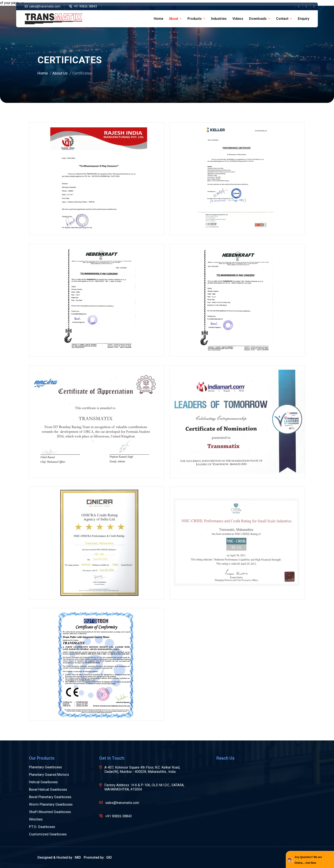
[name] (299, 6)
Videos (238, 19)
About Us (60, 73)
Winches (36, 819)
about (173, 19)
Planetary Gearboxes (45, 767)
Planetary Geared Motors (49, 775)
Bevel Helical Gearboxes (48, 790)
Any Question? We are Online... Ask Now (308, 860)
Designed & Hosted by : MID (59, 857)
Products (195, 19)
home (158, 19)
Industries (219, 19)
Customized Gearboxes (48, 834)
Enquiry (304, 19)
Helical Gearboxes (43, 782)
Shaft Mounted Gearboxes (50, 812)
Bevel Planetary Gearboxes (50, 797)
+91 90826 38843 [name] (83, 6)
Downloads (258, 19)
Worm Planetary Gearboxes (51, 804)
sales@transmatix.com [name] (42, 6)
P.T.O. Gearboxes (42, 827)
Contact (282, 19)
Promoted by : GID (98, 857)
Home (43, 73)
